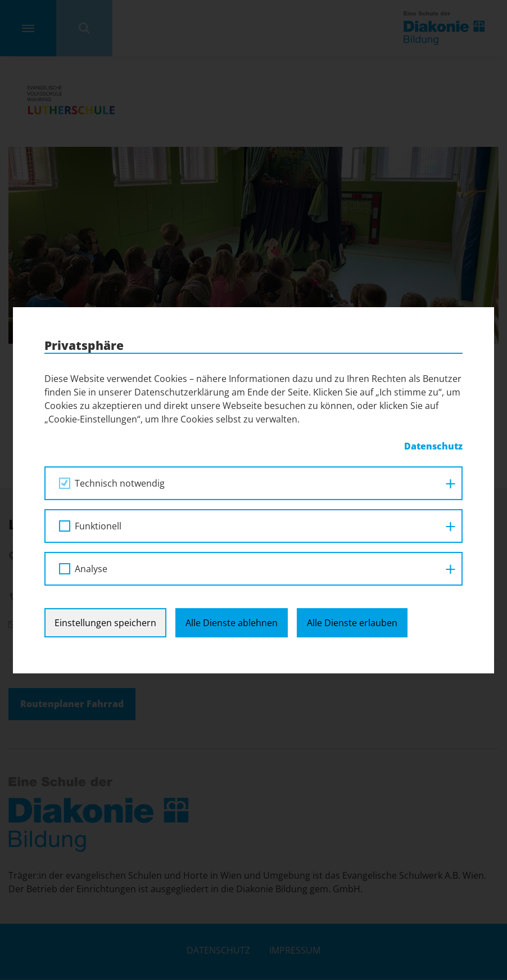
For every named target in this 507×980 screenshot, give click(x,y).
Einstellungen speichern (105, 623)
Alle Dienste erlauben (352, 623)
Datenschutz (433, 446)
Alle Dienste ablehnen (232, 623)
